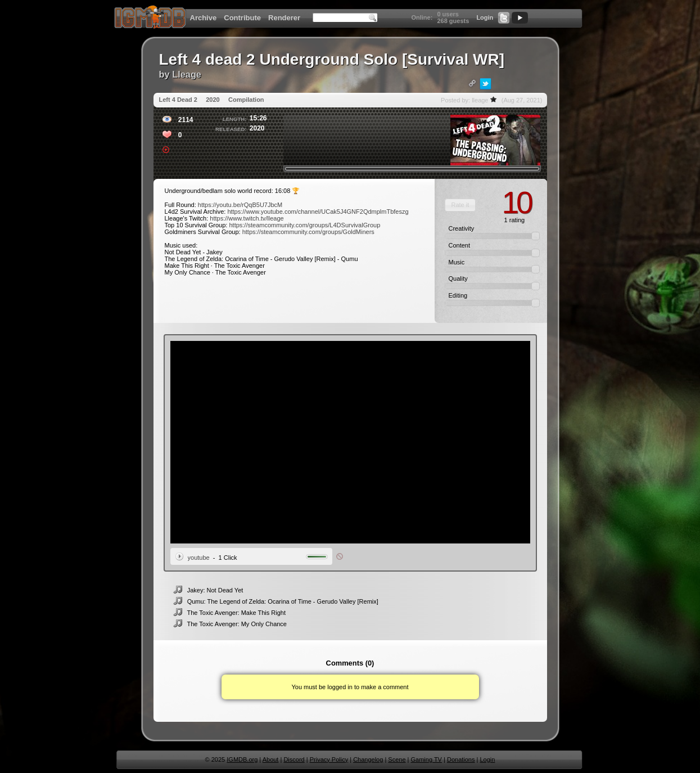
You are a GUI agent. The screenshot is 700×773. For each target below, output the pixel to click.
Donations (461, 759)
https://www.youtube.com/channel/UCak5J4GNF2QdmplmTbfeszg (318, 212)
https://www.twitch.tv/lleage (247, 218)
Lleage (187, 74)
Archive (204, 18)
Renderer (284, 18)
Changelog (368, 759)
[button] (460, 205)
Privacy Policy (329, 759)
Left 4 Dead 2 (178, 100)
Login (485, 17)
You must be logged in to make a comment (350, 687)
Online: (422, 17)
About (271, 759)
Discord (294, 759)
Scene (397, 759)
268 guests (453, 21)
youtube (199, 558)
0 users (448, 14)
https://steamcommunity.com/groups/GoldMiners (308, 232)
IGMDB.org (242, 759)
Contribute (242, 18)
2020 (213, 100)
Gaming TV (426, 759)
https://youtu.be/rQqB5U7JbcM (240, 205)
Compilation (246, 100)
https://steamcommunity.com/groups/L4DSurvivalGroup (304, 225)
